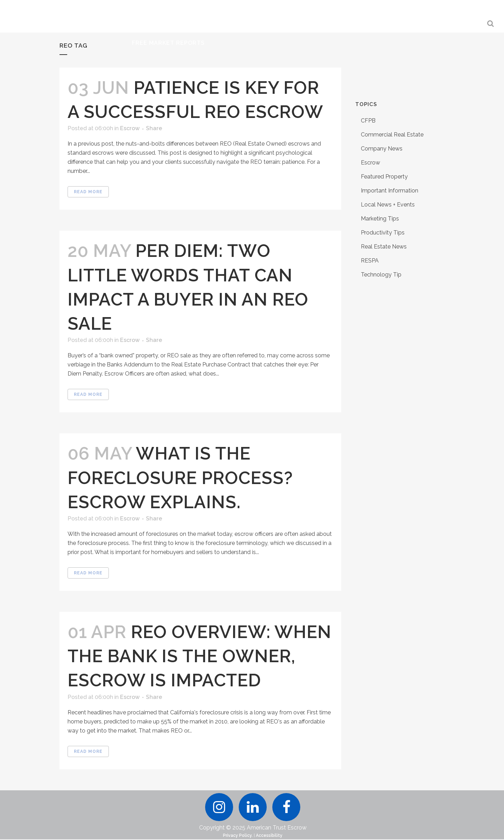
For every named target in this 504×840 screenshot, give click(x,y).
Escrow (130, 128)
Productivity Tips (383, 233)
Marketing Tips (380, 219)
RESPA (370, 261)
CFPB (368, 121)
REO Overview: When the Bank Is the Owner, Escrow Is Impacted (199, 656)
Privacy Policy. (238, 836)
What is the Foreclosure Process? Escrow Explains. (180, 478)
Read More (88, 192)
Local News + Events (388, 205)
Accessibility (269, 836)
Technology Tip (381, 275)
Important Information (390, 191)
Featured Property (384, 177)
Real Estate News (384, 247)
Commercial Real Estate (392, 135)
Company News (382, 149)
